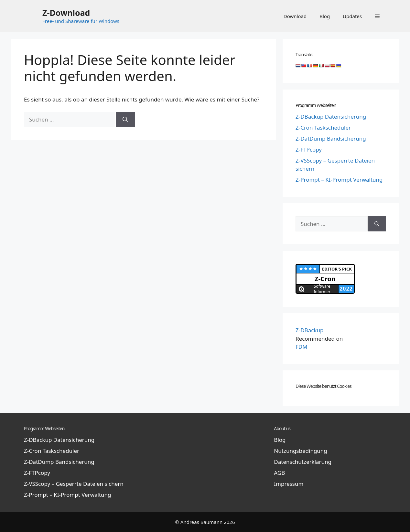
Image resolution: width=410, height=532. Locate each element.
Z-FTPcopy (309, 149)
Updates (352, 16)
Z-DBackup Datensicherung (331, 117)
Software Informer (322, 289)
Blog (325, 16)
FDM (302, 347)
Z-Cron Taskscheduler (323, 128)
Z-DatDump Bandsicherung (331, 138)
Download (295, 16)
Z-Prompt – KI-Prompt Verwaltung (339, 180)
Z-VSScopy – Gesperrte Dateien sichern (74, 484)
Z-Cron (325, 279)
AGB (279, 473)
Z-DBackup (309, 330)
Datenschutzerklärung (303, 462)
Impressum (289, 484)
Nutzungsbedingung (300, 451)
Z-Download (66, 13)
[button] (377, 16)
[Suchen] (125, 120)
